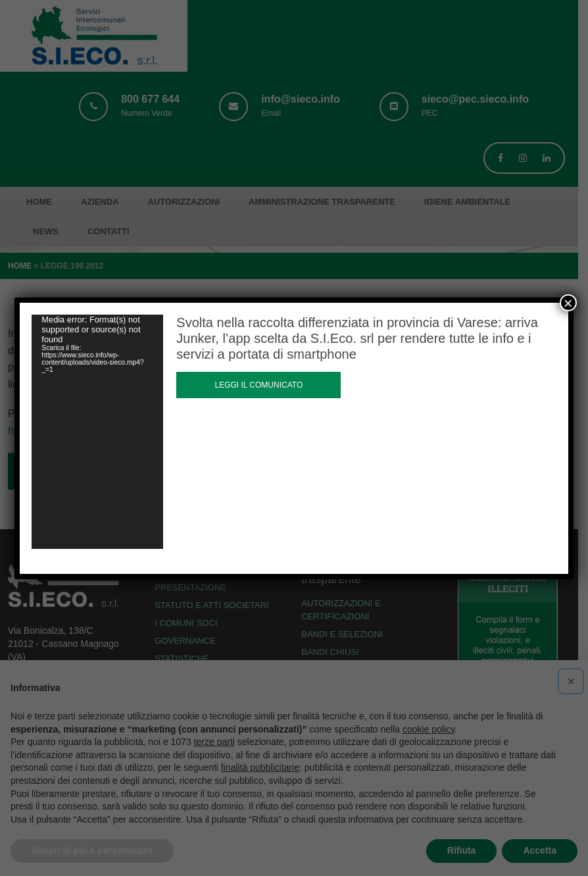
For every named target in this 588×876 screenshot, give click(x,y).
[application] (97, 432)
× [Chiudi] (568, 303)
